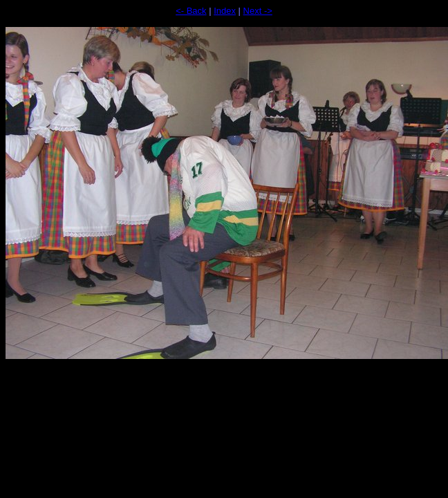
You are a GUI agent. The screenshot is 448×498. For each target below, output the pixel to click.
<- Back (191, 11)
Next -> (258, 11)
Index (225, 11)
